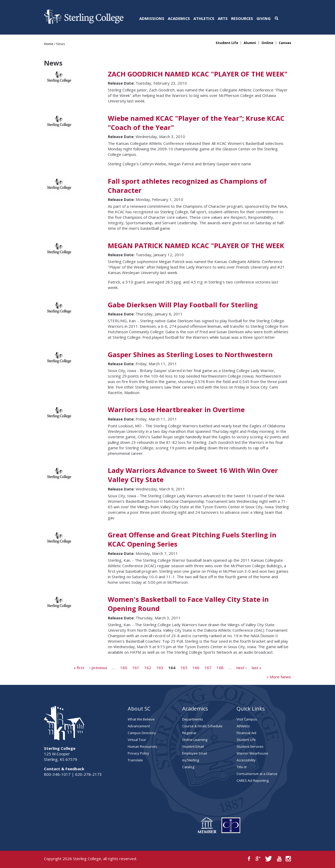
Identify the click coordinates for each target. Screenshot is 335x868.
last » (257, 667)
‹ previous (98, 667)
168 (220, 667)
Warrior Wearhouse (252, 753)
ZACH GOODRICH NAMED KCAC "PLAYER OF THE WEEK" (198, 74)
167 (208, 667)
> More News (279, 677)
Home (49, 44)
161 (136, 667)
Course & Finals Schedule (202, 726)
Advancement (139, 726)
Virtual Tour (137, 740)
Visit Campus (247, 719)
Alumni (250, 43)
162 (148, 667)
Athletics (204, 18)
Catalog (188, 767)
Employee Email (195, 753)
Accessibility (246, 760)
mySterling (191, 760)
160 (124, 667)
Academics (179, 18)
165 (184, 667)
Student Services (250, 746)
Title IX (242, 767)
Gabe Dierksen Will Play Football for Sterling (183, 305)
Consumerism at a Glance (257, 774)
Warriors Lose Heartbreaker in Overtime (176, 410)
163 (160, 667)
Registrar (189, 733)
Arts (223, 18)
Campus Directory (142, 733)
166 (196, 667)
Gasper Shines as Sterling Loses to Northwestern (190, 355)
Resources (242, 18)
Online (267, 43)
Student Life (227, 43)
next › (242, 667)
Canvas (285, 43)
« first (79, 667)
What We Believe (141, 719)
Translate (135, 760)
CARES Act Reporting (253, 780)
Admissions (152, 18)
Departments (193, 719)
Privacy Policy (138, 753)
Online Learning (195, 740)
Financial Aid (246, 733)
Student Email (193, 746)
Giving (264, 18)
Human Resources (142, 746)
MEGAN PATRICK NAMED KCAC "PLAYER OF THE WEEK (196, 246)
